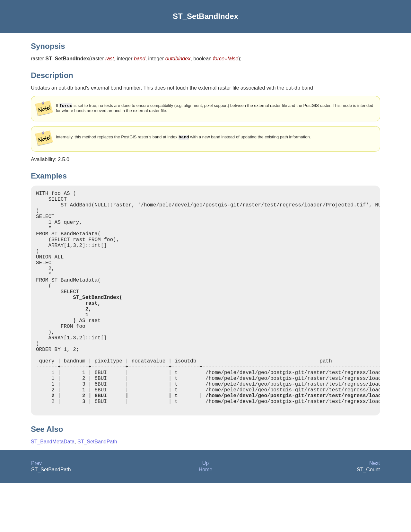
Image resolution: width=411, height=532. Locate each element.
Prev (36, 512)
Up (205, 512)
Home (206, 518)
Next (375, 512)
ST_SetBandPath (97, 490)
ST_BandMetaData (53, 490)
